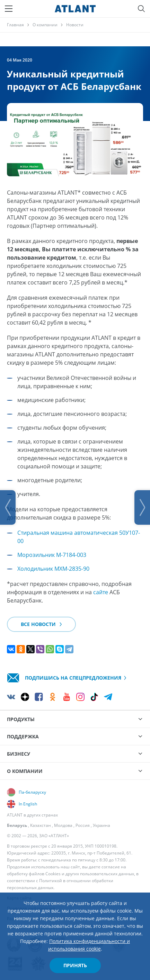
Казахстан (41, 825)
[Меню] (9, 9)
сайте (101, 592)
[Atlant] (75, 9)
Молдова (63, 825)
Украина (102, 825)
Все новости (41, 624)
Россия (83, 825)
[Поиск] (141, 9)
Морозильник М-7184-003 (52, 555)
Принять (75, 965)
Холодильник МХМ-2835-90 (53, 569)
